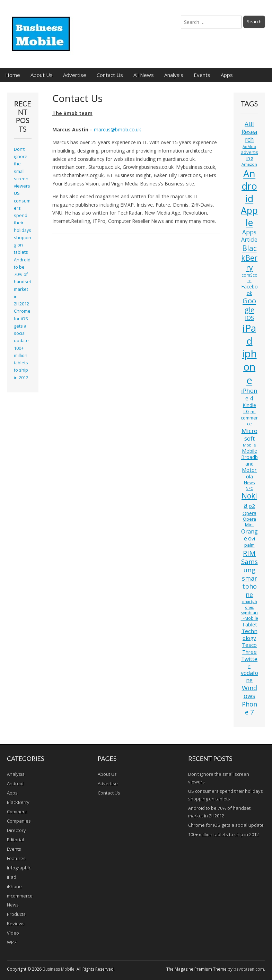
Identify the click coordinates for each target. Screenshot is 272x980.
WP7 (12, 942)
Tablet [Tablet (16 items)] (249, 625)
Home (13, 75)
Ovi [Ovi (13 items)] (252, 539)
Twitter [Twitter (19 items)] (249, 662)
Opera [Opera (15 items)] (249, 513)
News (13, 905)
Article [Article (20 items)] (249, 240)
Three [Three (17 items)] (249, 652)
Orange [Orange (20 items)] (249, 535)
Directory (16, 830)
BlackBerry (18, 802)
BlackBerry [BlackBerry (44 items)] (249, 258)
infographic (19, 868)
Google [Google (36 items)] (249, 305)
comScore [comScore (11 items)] (249, 278)
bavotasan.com (249, 969)
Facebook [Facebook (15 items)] (249, 290)
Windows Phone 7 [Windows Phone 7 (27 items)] (249, 700)
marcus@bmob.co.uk (117, 129)
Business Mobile (59, 969)
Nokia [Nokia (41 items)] (249, 500)
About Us (42, 75)
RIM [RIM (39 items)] (249, 553)
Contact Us (110, 75)
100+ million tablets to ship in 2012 (21, 363)
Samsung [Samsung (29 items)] (249, 566)
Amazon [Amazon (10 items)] (249, 164)
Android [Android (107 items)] (249, 186)
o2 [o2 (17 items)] (252, 506)
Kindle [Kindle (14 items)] (249, 405)
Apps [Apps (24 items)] (249, 232)
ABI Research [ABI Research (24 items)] (249, 132)
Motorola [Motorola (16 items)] (249, 473)
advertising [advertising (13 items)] (249, 155)
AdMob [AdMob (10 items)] (249, 146)
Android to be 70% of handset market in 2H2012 (23, 282)
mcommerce (20, 896)
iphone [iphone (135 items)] (249, 367)
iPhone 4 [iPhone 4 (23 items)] (249, 394)
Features (16, 858)
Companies (19, 821)
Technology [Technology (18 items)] (249, 634)
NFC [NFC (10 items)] (249, 488)
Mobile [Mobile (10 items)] (249, 445)
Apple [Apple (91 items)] (249, 216)
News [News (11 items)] (249, 483)
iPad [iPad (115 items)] (249, 334)
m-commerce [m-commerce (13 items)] (249, 418)
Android (15, 783)
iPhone (14, 886)
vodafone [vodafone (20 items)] (249, 677)
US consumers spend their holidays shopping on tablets (23, 223)
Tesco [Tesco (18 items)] (249, 645)
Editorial (15, 840)
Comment (17, 812)
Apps (227, 75)
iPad (12, 877)
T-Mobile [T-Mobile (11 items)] (249, 618)
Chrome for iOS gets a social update (22, 326)
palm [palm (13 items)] (249, 545)
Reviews (16, 923)
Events (202, 75)
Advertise (75, 75)
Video (13, 933)
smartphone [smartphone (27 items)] (249, 586)
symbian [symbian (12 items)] (249, 613)
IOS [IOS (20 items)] (249, 318)
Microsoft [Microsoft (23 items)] (249, 435)
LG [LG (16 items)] (246, 411)
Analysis (174, 75)
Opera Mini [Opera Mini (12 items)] (249, 522)
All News (144, 75)
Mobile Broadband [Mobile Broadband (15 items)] (249, 457)
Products (16, 914)
